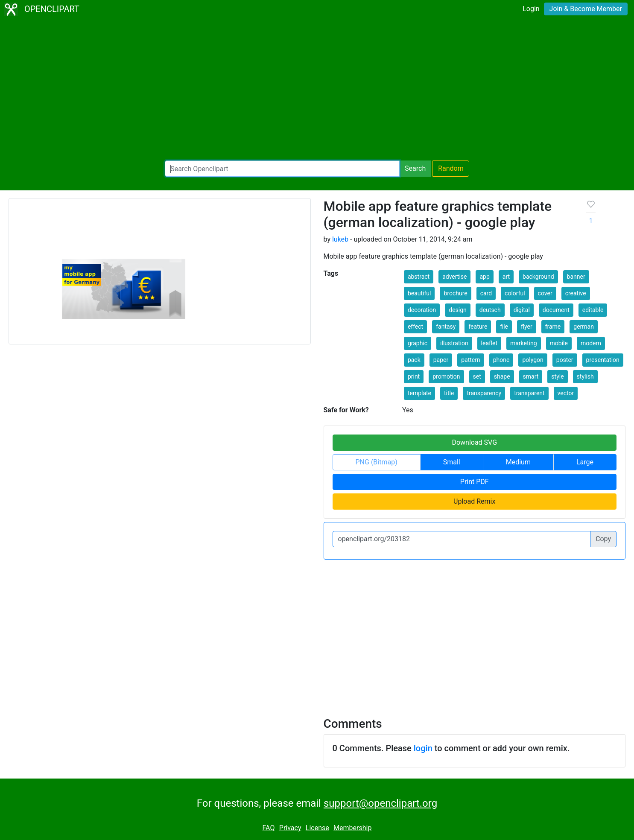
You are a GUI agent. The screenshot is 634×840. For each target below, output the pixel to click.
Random (451, 168)
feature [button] (478, 327)
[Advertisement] (317, 90)
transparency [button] (484, 393)
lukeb (340, 239)
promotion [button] (446, 376)
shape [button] (502, 376)
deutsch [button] (490, 310)
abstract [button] (419, 277)
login (423, 748)
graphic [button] (418, 343)
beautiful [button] (419, 293)
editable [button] (593, 310)
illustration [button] (454, 343)
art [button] (506, 277)
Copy (603, 539)
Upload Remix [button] (474, 501)
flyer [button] (527, 327)
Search (415, 168)
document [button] (556, 310)
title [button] (449, 393)
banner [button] (576, 277)
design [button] (458, 310)
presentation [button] (603, 360)
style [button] (557, 376)
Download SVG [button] (474, 442)
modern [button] (591, 343)
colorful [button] (515, 293)
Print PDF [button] (475, 482)
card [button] (486, 293)
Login (531, 9)
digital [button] (522, 310)
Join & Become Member (586, 9)
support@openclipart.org (380, 803)
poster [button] (565, 360)
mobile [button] (559, 343)
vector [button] (566, 393)
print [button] (414, 376)
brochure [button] (455, 293)
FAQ (269, 828)
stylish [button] (585, 376)
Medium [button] (518, 462)
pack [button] (414, 360)
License (317, 828)
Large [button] (585, 462)
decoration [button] (422, 310)
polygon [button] (533, 360)
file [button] (504, 327)
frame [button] (553, 327)
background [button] (538, 277)
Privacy (290, 828)
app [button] (484, 277)
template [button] (419, 393)
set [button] (477, 376)
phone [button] (501, 360)
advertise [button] (454, 277)
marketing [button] (524, 343)
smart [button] (531, 376)
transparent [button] (529, 393)
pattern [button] (471, 360)
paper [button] (441, 360)
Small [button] (452, 462)
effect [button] (415, 327)
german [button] (584, 327)
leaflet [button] (489, 343)
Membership (352, 828)
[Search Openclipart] (282, 169)
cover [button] (545, 293)
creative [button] (576, 293)
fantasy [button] (446, 327)
